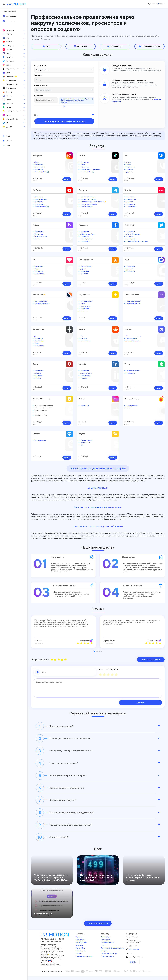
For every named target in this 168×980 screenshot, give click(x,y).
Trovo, (59, 962)
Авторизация (106, 941)
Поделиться (85, 241)
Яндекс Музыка (132, 398)
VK (126, 155)
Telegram (83, 190)
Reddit (82, 329)
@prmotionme (134, 954)
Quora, (49, 962)
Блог (103, 950)
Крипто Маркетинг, (48, 963)
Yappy (82, 442)
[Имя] (68, 672)
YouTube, (58, 954)
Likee (35, 259)
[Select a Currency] (161, 4)
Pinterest (84, 440)
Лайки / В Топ (131, 199)
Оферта (105, 955)
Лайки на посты (86, 373)
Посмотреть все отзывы (151, 659)
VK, (54, 954)
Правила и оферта (108, 961)
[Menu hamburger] (4, 4)
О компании (81, 944)
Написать (148, 702)
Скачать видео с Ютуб (110, 958)
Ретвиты (130, 236)
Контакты (80, 950)
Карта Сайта (81, 952)
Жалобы (94, 204)
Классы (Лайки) (86, 266)
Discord (128, 329)
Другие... (130, 171)
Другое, (62, 963)
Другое (82, 433)
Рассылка (84, 378)
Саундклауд (84, 294)
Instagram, (45, 954)
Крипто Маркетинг (42, 398)
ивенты (90, 239)
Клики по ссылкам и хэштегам (137, 241)
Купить (67, 179)
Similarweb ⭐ (39, 294)
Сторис (93, 196)
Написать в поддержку (133, 966)
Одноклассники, (58, 957)
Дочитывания (39, 335)
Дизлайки (43, 199)
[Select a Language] (152, 4)
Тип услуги (38, 76)
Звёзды (90, 206)
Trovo (127, 364)
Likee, (50, 957)
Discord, (44, 962)
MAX (127, 259)
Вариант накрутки (41, 85)
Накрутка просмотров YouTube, (52, 953)
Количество (39, 95)
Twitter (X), (45, 957)
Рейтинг (83, 239)
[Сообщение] (98, 688)
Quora (36, 364)
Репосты (130, 169)
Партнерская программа (85, 961)
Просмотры (39, 169)
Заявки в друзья (132, 338)
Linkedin (83, 364)
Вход (46, 46)
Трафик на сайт (132, 294)
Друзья (129, 164)
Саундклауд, (55, 959)
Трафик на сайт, (46, 960)
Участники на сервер (134, 335)
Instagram (37, 155)
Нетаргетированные (42, 303)
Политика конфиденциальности (113, 952)
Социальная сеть (41, 66)
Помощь (80, 958)
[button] (94, 651)
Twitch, (55, 956)
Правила (79, 941)
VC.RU (87, 442)
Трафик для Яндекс (133, 303)
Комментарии (39, 166)
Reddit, (63, 960)
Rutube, (50, 956)
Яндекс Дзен (39, 329)
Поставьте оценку (108, 669)
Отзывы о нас (81, 955)
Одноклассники (86, 259)
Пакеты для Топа (40, 171)
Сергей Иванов (109, 640)
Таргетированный (41, 301)
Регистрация (81, 46)
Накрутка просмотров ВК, (50, 951)
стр (93, 233)
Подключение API (108, 947)
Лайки (37, 161)
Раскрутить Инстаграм (149, 46)
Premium (84, 206)
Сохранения (95, 169)
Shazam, (57, 963)
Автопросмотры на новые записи (92, 201)
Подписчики (39, 164)
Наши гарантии (82, 947)
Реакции (93, 199)
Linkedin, (54, 962)
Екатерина (39, 640)
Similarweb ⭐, (46, 959)
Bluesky (90, 440)
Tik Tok (82, 155)
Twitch (36, 225)
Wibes (81, 398)
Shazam (36, 433)
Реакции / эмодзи (133, 340)
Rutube (128, 190)
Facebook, (61, 956)
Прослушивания (86, 301)
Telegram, (45, 956)
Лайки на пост (86, 233)
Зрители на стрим (41, 236)
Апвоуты (84, 338)
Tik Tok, (51, 954)
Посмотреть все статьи (98, 928)
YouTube (37, 190)
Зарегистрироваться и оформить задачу (64, 121)
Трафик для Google (133, 301)
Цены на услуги (115, 46)
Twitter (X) (130, 225)
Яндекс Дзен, (56, 960)
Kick (82, 445)
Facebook (83, 225)
